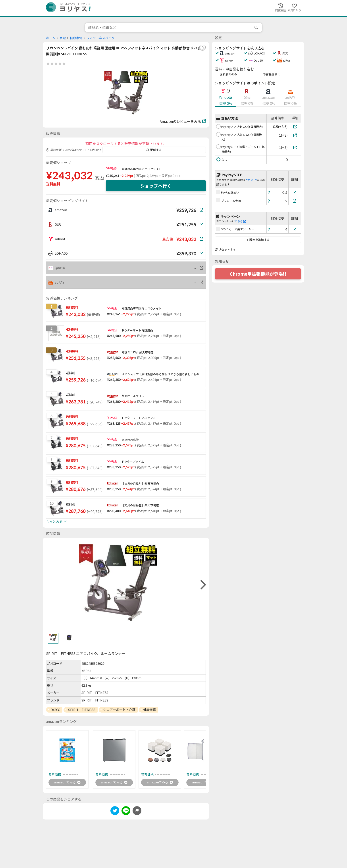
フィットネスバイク (100, 38)
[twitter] (115, 812)
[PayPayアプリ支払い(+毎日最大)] (295, 127)
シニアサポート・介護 (119, 710)
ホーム (51, 38)
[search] (257, 27)
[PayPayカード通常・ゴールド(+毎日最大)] (295, 147)
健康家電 (76, 38)
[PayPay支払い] (295, 192)
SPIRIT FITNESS (82, 710)
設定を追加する (258, 240)
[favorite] (202, 48)
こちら (251, 180)
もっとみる (56, 522)
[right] (202, 585)
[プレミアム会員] (295, 201)
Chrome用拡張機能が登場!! (258, 274)
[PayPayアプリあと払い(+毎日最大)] (295, 135)
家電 (63, 38)
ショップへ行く (156, 186)
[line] (126, 812)
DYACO (55, 710)
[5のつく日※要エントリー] (295, 229)
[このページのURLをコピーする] (137, 811)
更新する (154, 150)
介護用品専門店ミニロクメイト (142, 169)
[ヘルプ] (269, 192)
